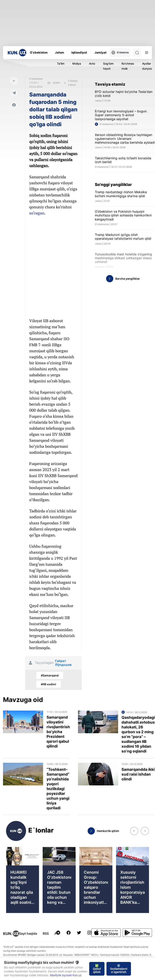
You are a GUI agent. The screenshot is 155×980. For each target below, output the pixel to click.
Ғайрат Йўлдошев (63, 663)
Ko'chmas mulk (128, 66)
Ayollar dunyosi (147, 66)
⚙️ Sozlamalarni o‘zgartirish (119, 969)
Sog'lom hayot (108, 66)
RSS (46, 933)
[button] (134, 831)
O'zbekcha (120, 53)
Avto (92, 63)
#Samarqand (50, 675)
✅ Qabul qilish (97, 969)
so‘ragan (37, 213)
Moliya (77, 63)
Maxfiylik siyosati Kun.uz (66, 975)
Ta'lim (61, 63)
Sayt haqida (28, 933)
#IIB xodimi (49, 684)
